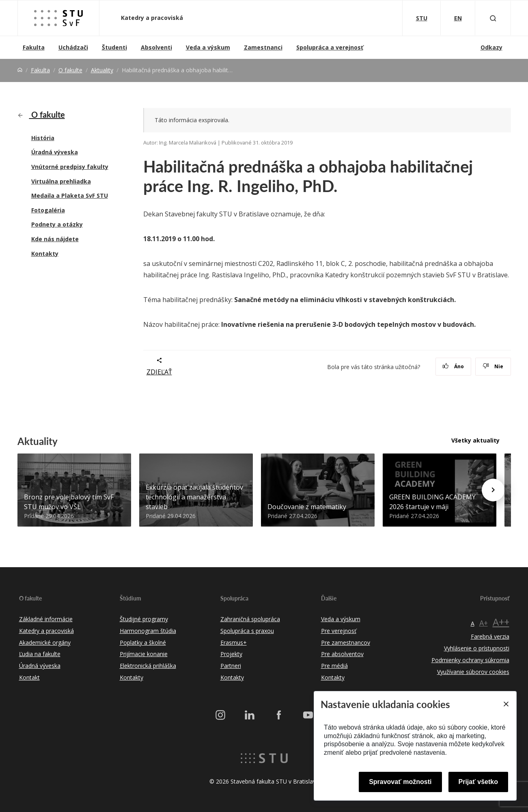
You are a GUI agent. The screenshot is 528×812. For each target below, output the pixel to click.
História (43, 138)
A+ (484, 623)
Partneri (231, 666)
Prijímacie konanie (144, 654)
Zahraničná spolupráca (250, 619)
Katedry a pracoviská (153, 18)
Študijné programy (144, 619)
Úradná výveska (55, 152)
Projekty (231, 654)
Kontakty (45, 254)
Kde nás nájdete (55, 239)
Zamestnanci (263, 47)
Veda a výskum (208, 47)
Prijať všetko (478, 782)
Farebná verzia (490, 636)
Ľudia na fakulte (40, 654)
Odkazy (491, 47)
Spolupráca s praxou (247, 631)
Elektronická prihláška (148, 666)
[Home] (20, 70)
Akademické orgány (45, 642)
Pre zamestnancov (346, 642)
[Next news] (493, 490)
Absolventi (156, 47)
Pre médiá (334, 666)
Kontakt (29, 677)
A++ (501, 622)
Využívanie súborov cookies (473, 672)
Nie (493, 366)
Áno (453, 366)
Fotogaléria (48, 210)
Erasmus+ (234, 642)
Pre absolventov (342, 654)
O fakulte (70, 70)
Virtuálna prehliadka (61, 181)
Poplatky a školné (143, 642)
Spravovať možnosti (400, 782)
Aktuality (102, 70)
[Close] (506, 704)
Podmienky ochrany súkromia (470, 660)
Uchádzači (73, 47)
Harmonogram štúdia (148, 631)
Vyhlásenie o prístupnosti (477, 648)
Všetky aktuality (475, 440)
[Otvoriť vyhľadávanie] (493, 18)
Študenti (114, 47)
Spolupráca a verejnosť (330, 47)
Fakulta (34, 47)
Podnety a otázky (57, 224)
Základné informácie (46, 619)
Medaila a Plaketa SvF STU (70, 195)
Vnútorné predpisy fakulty (70, 167)
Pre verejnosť (339, 631)
